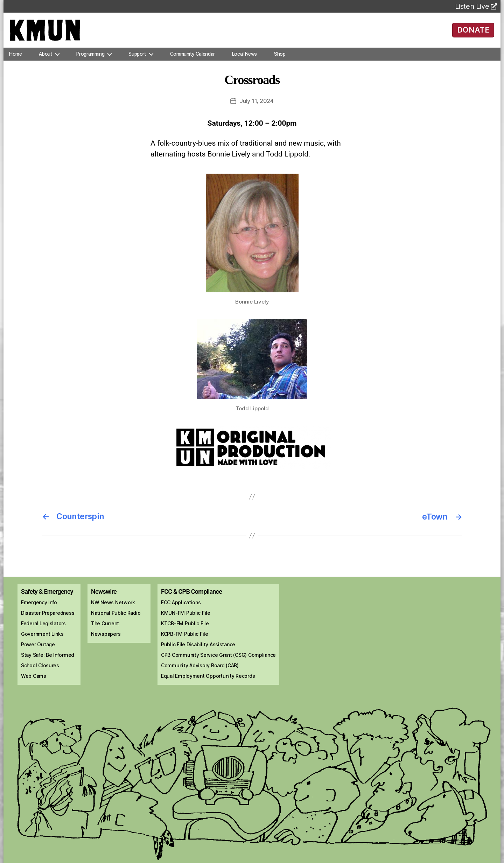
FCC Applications (181, 605)
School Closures (40, 668)
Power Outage (38, 647)
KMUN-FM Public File (186, 616)
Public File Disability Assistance (198, 647)
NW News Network (113, 605)
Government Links (42, 637)
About (45, 57)
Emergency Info (39, 605)
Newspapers (106, 637)
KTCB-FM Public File (185, 626)
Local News (244, 57)
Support (137, 57)
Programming (90, 57)
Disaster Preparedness (48, 616)
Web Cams (34, 679)
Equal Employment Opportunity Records (208, 679)
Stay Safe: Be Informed (48, 658)
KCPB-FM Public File (185, 637)
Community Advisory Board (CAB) (200, 668)
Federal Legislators (43, 626)
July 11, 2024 (257, 104)
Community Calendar (192, 57)
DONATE (473, 32)
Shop (280, 57)
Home (15, 57)
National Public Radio (116, 616)
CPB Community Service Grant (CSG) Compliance (218, 658)
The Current (105, 626)
